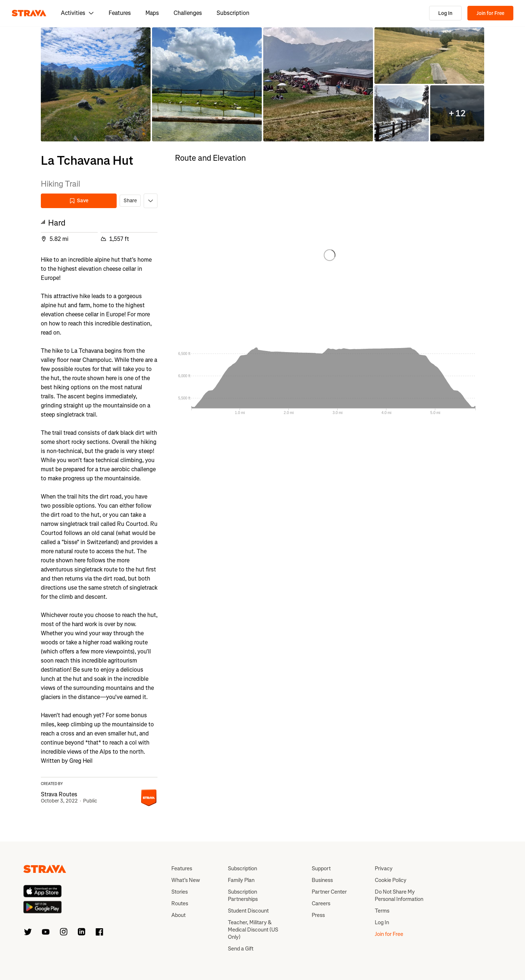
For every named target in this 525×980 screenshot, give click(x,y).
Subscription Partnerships (243, 895)
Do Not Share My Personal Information (399, 895)
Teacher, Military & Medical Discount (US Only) (253, 930)
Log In (445, 13)
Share (130, 201)
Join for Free (490, 13)
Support (321, 868)
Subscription (233, 13)
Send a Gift (241, 949)
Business (322, 880)
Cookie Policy (391, 880)
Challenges (188, 13)
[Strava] (29, 13)
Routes (180, 903)
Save (79, 201)
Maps (152, 13)
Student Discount (248, 911)
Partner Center (329, 892)
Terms (382, 911)
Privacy (384, 868)
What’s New (186, 880)
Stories (180, 892)
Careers (321, 903)
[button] (96, 84)
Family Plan (241, 880)
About (178, 915)
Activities (77, 13)
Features (120, 13)
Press (318, 915)
